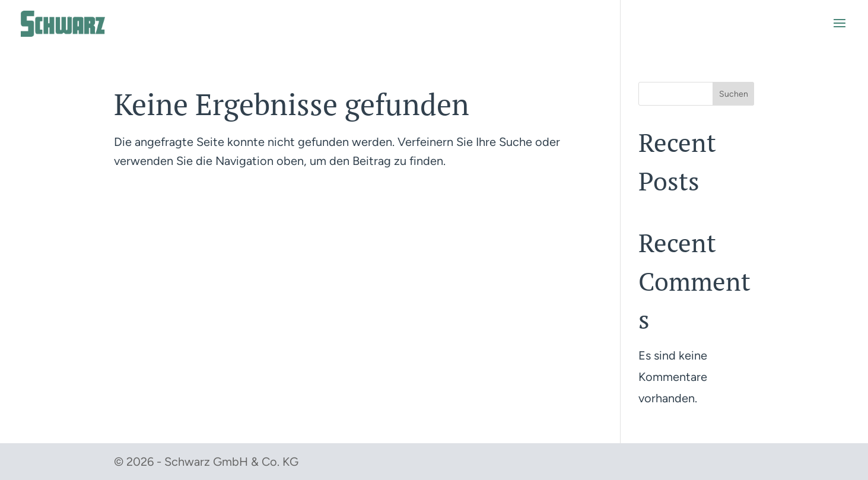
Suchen (734, 94)
